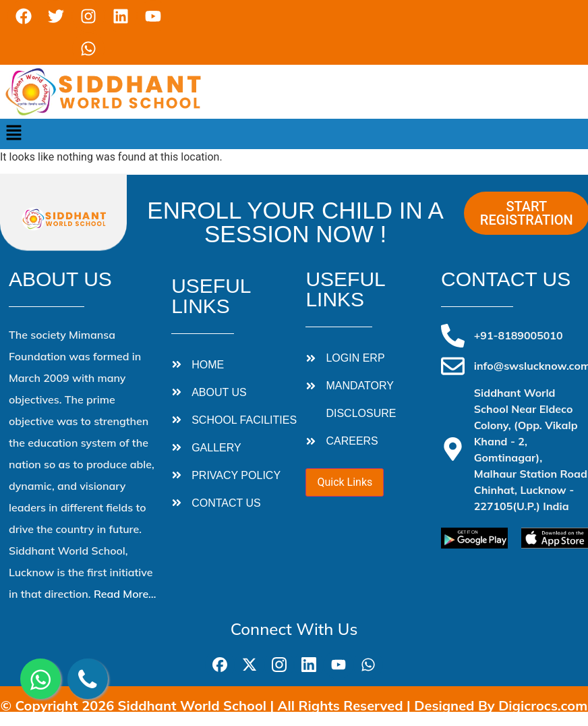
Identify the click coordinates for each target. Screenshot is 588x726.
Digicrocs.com (543, 705)
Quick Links (345, 482)
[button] (13, 134)
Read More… (125, 594)
